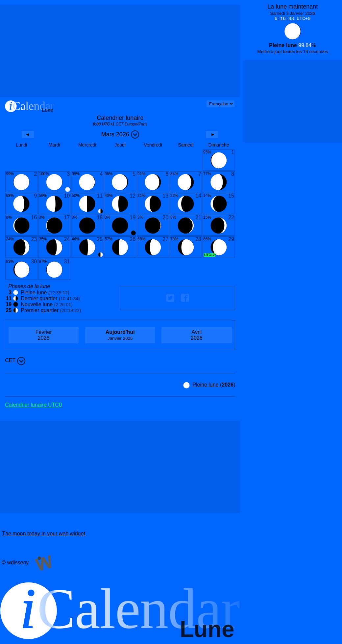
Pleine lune (206, 385)
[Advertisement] (120, 51)
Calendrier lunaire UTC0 (33, 405)
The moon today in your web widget (44, 534)
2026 (44, 335)
